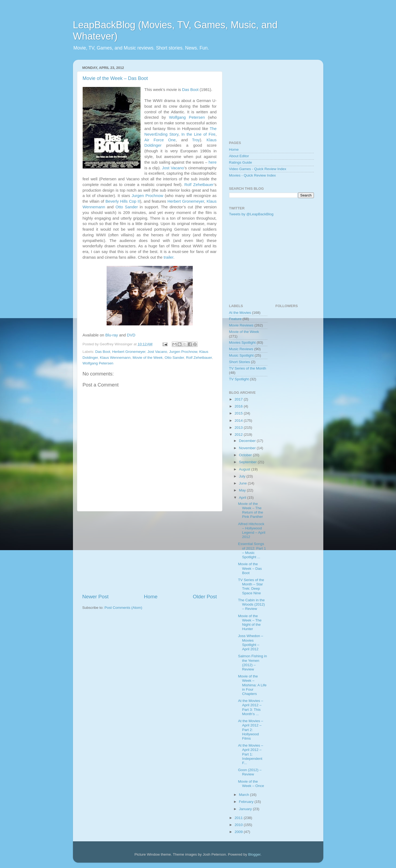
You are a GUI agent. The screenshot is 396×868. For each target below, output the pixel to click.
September (248, 462)
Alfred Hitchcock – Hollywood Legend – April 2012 (252, 530)
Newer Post (96, 597)
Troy (196, 140)
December (248, 441)
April (243, 498)
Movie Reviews (241, 325)
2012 (239, 435)
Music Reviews (241, 349)
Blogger (254, 854)
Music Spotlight (241, 355)
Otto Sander (127, 207)
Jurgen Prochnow (147, 196)
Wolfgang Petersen (187, 117)
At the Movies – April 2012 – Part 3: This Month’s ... (250, 707)
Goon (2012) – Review (250, 772)
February (247, 802)
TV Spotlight (239, 379)
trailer (169, 257)
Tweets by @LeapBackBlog (251, 214)
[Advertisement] (150, 552)
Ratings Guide (241, 162)
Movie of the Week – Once (251, 784)
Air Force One (160, 140)
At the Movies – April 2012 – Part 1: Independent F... (250, 754)
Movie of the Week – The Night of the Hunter (250, 623)
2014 (239, 421)
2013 (239, 428)
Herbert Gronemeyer (186, 201)
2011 (239, 818)
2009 (239, 832)
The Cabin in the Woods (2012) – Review (251, 604)
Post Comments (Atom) (123, 608)
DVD (131, 335)
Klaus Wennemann (115, 358)
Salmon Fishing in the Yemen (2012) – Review (252, 663)
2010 (239, 825)
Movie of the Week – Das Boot (115, 78)
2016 (239, 406)
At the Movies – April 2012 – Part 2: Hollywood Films (250, 730)
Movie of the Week (148, 358)
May (243, 490)
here (213, 162)
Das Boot (190, 90)
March (245, 795)
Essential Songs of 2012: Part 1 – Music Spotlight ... (252, 550)
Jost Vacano (173, 168)
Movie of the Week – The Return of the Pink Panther (250, 510)
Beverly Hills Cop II (123, 201)
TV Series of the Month (248, 368)
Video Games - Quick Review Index (258, 169)
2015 (239, 413)
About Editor (239, 156)
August (245, 469)
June (243, 483)
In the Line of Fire (199, 134)
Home (151, 597)
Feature (235, 319)
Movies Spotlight (242, 342)
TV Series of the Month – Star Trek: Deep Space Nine (251, 586)
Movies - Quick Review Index (253, 175)
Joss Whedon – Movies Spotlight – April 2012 (250, 642)
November (248, 448)
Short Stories (240, 362)
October (246, 455)
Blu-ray (112, 335)
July (243, 476)
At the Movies (240, 313)
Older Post (205, 597)
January (246, 809)
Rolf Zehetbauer (199, 185)
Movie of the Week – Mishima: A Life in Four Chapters (252, 685)
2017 (239, 399)
